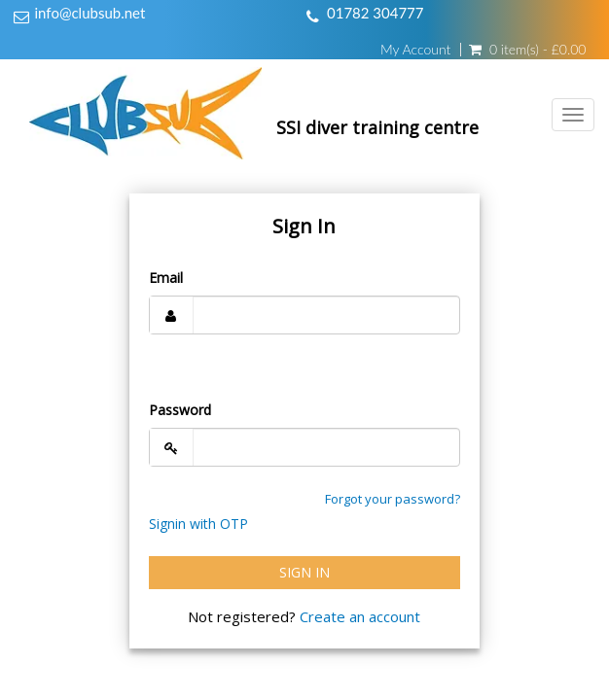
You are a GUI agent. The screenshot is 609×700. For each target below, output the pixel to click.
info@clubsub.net (90, 13)
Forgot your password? (393, 499)
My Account (415, 50)
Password (180, 410)
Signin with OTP (198, 524)
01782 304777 (376, 13)
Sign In (304, 572)
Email (166, 278)
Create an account (360, 616)
